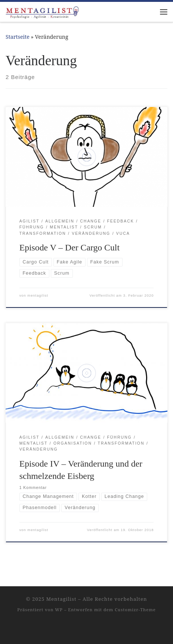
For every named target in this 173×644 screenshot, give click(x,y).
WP (59, 610)
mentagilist (38, 296)
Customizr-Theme (135, 610)
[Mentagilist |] (43, 11)
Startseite (18, 37)
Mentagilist (61, 599)
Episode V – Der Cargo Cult (69, 247)
